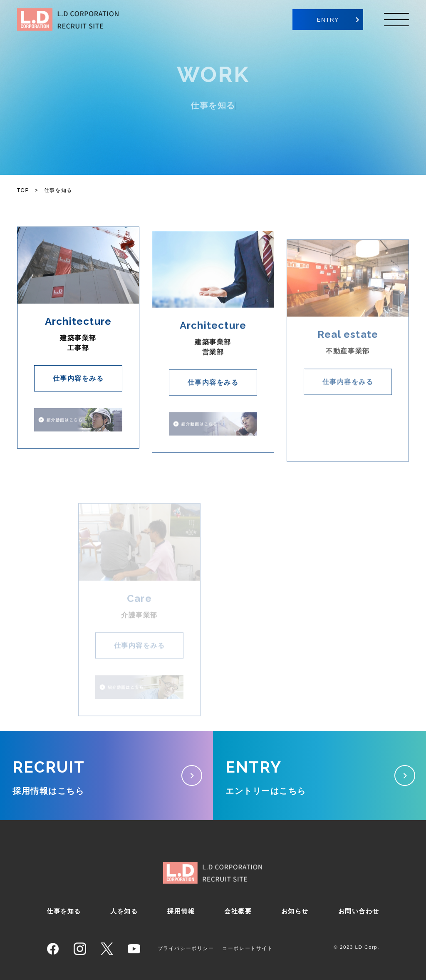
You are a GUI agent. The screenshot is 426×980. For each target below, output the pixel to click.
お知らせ (295, 911)
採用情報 (181, 911)
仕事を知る (64, 911)
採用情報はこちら (106, 774)
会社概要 (238, 911)
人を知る (124, 911)
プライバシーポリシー (186, 948)
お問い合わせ (359, 911)
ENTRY (328, 20)
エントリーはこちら (319, 774)
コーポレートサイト (248, 948)
